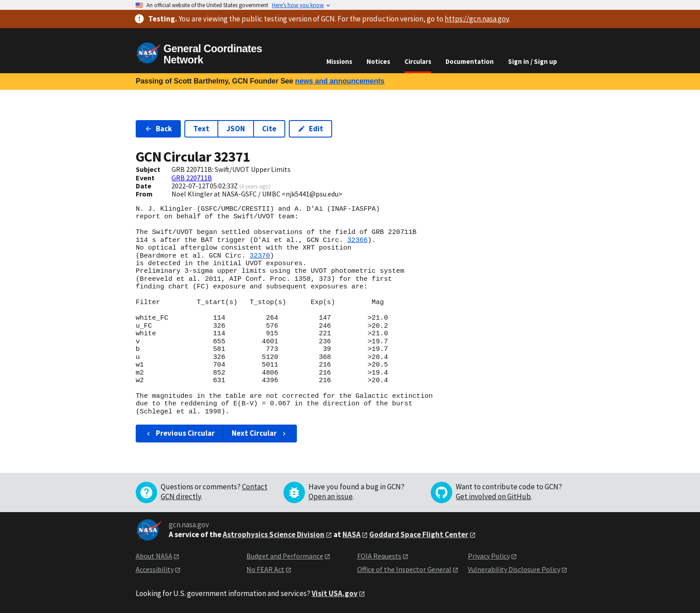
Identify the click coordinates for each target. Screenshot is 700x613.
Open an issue (331, 496)
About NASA (154, 556)
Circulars (418, 61)
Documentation (470, 61)
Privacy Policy (489, 556)
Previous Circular (180, 433)
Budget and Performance (285, 556)
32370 (260, 256)
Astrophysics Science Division (274, 534)
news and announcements (340, 81)
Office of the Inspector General (404, 569)
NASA (352, 534)
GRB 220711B (192, 178)
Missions (339, 61)
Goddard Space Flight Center (419, 534)
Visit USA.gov (335, 593)
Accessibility (155, 569)
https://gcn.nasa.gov (477, 19)
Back (158, 129)
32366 (358, 240)
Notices (378, 61)
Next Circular (260, 433)
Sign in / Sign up (533, 61)
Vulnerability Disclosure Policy (514, 569)
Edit (310, 129)
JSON (236, 129)
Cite (269, 129)
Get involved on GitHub (493, 496)
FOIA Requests (379, 556)
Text (201, 129)
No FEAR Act (265, 569)
